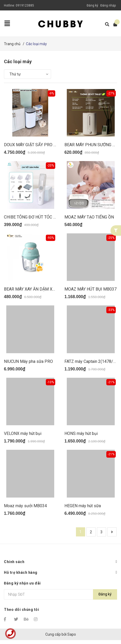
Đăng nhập (108, 5)
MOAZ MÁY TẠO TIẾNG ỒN (89, 217)
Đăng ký (92, 5)
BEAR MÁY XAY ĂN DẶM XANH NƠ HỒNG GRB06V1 (51, 289)
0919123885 (25, 5)
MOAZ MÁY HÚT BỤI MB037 (90, 289)
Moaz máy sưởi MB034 (25, 506)
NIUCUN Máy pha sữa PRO (28, 361)
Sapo (72, 634)
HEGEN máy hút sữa (83, 506)
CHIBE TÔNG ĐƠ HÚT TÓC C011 (33, 217)
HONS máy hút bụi (81, 433)
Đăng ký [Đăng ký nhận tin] (105, 594)
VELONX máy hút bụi (23, 433)
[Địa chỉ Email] (60, 594)
